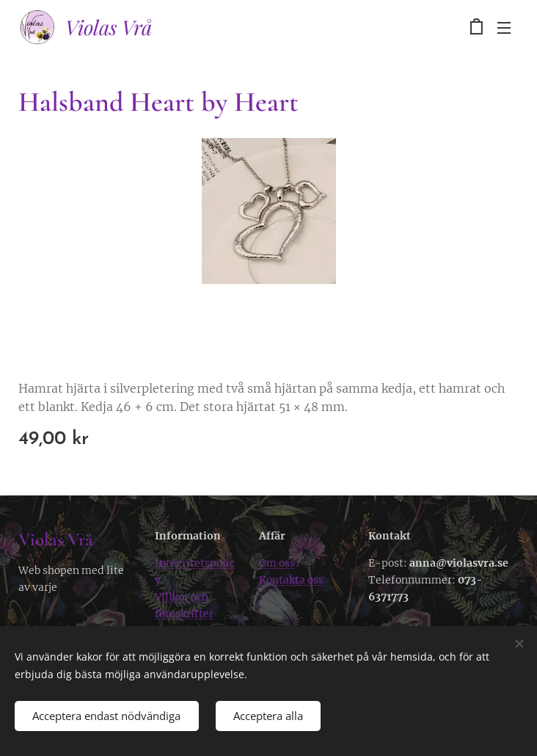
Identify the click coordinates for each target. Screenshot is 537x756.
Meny (504, 28)
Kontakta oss (291, 580)
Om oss (277, 563)
